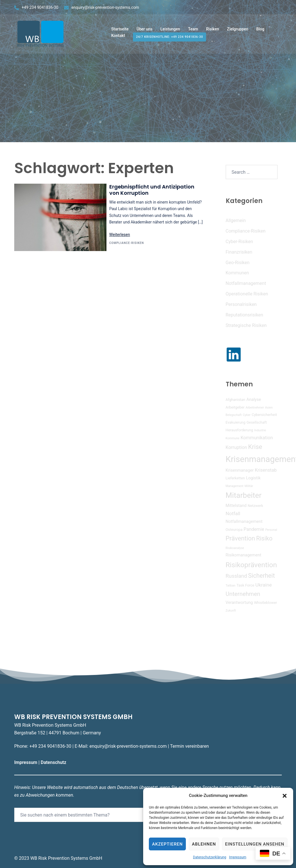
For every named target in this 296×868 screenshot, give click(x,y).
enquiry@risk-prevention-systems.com (105, 7)
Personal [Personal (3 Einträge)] (271, 530)
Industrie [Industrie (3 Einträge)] (260, 430)
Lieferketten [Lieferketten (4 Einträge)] (235, 478)
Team (193, 31)
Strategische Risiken (246, 325)
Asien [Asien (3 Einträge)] (269, 408)
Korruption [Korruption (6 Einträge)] (236, 447)
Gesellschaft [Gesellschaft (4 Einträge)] (257, 422)
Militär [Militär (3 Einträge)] (249, 486)
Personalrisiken (241, 304)
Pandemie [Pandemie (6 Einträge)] (254, 529)
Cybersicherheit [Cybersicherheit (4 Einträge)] (264, 415)
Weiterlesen (120, 235)
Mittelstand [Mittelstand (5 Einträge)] (236, 506)
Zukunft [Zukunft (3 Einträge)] (231, 611)
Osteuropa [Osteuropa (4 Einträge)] (234, 530)
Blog (260, 31)
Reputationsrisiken (244, 315)
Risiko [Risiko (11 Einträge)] (264, 538)
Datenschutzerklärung (210, 857)
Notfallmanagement (246, 283)
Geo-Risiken (238, 263)
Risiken (213, 31)
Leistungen (170, 31)
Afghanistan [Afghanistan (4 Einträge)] (236, 400)
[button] (285, 796)
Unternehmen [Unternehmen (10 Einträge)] (243, 594)
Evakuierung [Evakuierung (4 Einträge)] (236, 422)
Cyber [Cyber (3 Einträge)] (247, 415)
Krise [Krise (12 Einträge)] (255, 447)
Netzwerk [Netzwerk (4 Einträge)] (255, 506)
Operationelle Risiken (247, 294)
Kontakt (118, 38)
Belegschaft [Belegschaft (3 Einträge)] (234, 415)
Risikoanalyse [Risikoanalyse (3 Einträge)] (235, 548)
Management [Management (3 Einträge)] (235, 486)
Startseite (120, 31)
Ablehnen (204, 844)
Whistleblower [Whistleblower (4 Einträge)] (265, 603)
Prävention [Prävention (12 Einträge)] (240, 538)
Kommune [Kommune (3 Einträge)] (233, 438)
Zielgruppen (238, 31)
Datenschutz (54, 762)
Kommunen (237, 273)
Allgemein (236, 220)
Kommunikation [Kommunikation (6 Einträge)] (257, 438)
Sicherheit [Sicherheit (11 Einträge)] (262, 576)
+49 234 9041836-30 (40, 7)
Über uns (145, 31)
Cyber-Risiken (239, 242)
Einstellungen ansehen (255, 844)
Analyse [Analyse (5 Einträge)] (254, 399)
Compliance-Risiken (127, 243)
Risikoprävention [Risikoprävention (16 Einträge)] (251, 565)
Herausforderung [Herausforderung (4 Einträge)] (240, 430)
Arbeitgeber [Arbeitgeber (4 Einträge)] (235, 407)
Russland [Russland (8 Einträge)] (236, 576)
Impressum (238, 857)
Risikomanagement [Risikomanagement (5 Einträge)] (244, 555)
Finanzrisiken (239, 252)
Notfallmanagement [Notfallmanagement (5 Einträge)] (244, 521)
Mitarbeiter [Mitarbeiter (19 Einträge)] (244, 495)
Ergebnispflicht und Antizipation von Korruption (152, 190)
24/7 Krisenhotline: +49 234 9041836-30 (169, 39)
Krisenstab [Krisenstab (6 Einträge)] (266, 470)
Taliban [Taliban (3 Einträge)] (231, 586)
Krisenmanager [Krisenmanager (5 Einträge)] (240, 470)
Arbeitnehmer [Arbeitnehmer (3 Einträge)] (255, 408)
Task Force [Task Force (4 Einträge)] (245, 585)
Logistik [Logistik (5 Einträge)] (253, 478)
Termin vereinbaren (189, 746)
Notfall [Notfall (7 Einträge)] (233, 513)
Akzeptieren (167, 844)
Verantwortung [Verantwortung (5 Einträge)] (239, 602)
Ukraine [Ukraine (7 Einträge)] (264, 585)
